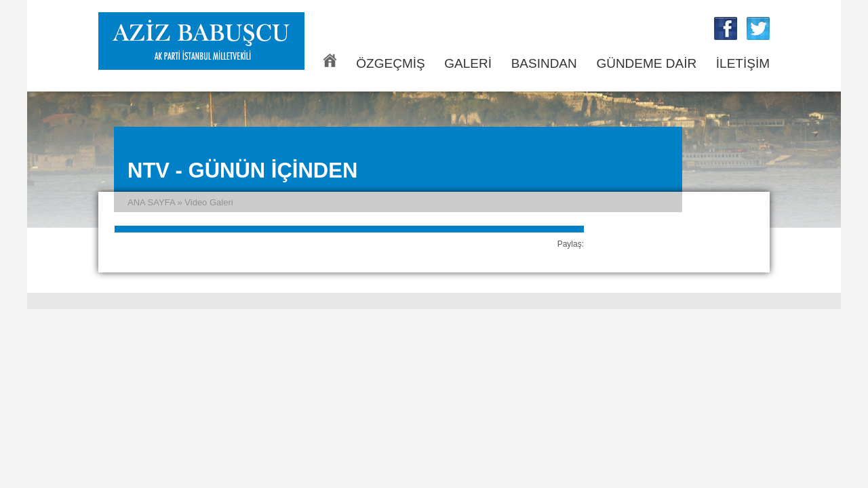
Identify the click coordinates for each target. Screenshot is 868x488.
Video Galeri (209, 202)
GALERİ (468, 63)
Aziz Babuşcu (201, 41)
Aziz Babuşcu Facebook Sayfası (726, 28)
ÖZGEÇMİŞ (390, 63)
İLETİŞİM (743, 63)
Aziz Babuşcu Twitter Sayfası (758, 28)
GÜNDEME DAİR (646, 63)
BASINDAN (544, 63)
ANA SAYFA (330, 60)
